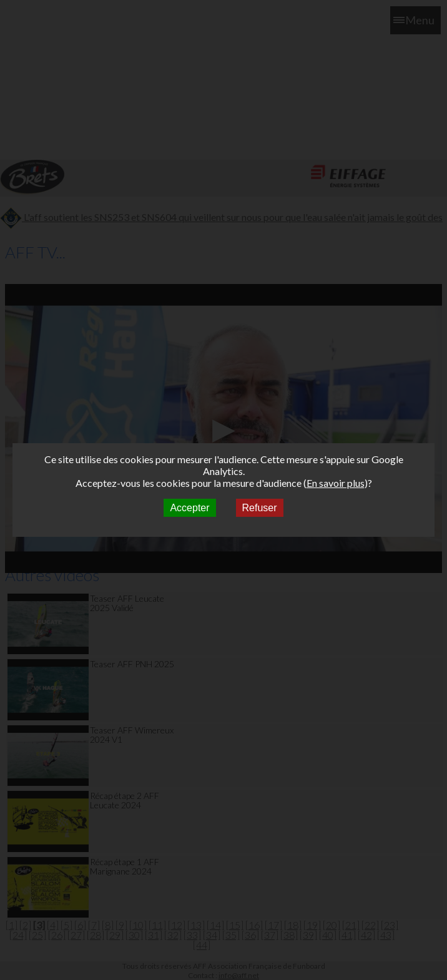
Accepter (189, 508)
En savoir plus (336, 483)
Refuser (260, 508)
